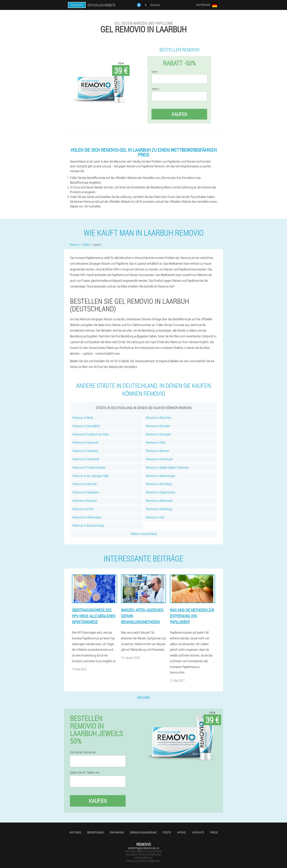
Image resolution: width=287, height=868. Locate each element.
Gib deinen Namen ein (83, 752)
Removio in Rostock (85, 501)
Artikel (182, 832)
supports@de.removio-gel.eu (143, 848)
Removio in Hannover (86, 442)
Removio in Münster (85, 484)
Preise (214, 832)
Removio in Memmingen (160, 476)
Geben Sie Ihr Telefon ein (85, 772)
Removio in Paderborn (86, 492)
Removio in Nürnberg (159, 484)
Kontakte (198, 832)
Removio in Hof (155, 517)
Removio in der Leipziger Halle (91, 476)
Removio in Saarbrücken (161, 492)
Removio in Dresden (158, 426)
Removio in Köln (156, 442)
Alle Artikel (143, 697)
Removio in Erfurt (83, 509)
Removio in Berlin (83, 418)
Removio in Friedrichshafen (89, 467)
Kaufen (179, 114)
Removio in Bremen (158, 451)
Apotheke (75, 832)
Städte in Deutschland (143, 534)
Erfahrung (117, 832)
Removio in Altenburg (159, 509)
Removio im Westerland (87, 517)
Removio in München (159, 418)
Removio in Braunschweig (88, 525)
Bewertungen (96, 832)
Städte (167, 832)
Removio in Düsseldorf (86, 426)
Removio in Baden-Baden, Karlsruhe (167, 467)
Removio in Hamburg (85, 451)
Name (154, 72)
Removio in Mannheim (159, 501)
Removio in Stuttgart (159, 434)
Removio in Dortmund (159, 459)
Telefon (155, 89)
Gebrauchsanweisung (143, 832)
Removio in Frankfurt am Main (91, 434)
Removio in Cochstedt (86, 459)
